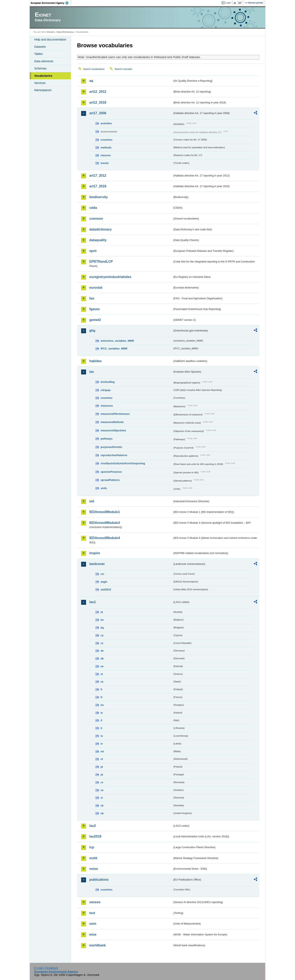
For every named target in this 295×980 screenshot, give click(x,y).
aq (91, 81)
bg (102, 628)
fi (101, 689)
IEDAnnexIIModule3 (105, 523)
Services (40, 83)
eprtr (93, 251)
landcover (97, 564)
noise (94, 869)
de (102, 651)
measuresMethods (112, 422)
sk (102, 805)
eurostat (96, 288)
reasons (106, 155)
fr (102, 697)
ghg (92, 331)
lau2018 (95, 836)
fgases (95, 309)
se (102, 790)
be (102, 620)
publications (99, 880)
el (102, 674)
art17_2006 (98, 113)
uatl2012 (106, 589)
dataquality (98, 240)
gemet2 (95, 320)
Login (228, 3)
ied (92, 501)
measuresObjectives (113, 430)
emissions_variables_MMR (117, 341)
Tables (39, 54)
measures (107, 406)
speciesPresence (111, 472)
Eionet (50, 32)
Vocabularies (43, 76)
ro (102, 782)
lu (102, 736)
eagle (104, 582)
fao (92, 298)
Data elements (44, 61)
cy (102, 635)
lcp (92, 847)
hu (102, 705)
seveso (95, 902)
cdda (93, 208)
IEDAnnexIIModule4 (105, 538)
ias (92, 372)
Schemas (40, 68)
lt (101, 728)
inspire (95, 553)
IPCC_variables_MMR (114, 349)
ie (102, 713)
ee (102, 666)
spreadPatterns (110, 480)
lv (102, 744)
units (104, 488)
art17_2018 (98, 186)
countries (107, 140)
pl (102, 767)
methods (106, 148)
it (101, 720)
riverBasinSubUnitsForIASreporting (123, 463)
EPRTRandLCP (101, 262)
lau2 (93, 826)
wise (93, 934)
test (92, 913)
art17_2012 (98, 176)
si (102, 798)
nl (102, 759)
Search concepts (123, 69)
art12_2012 (98, 92)
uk (102, 813)
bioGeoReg (108, 382)
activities (106, 123)
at (102, 612)
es (102, 682)
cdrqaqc (106, 390)
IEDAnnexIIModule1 (105, 512)
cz (102, 643)
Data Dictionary (65, 32)
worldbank (98, 945)
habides (95, 361)
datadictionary (100, 229)
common (96, 219)
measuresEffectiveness (115, 414)
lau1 (93, 602)
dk (102, 658)
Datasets (40, 47)
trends (105, 163)
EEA (51, 3)
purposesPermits (111, 447)
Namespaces (43, 90)
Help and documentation (50, 40)
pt (102, 775)
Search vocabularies (94, 69)
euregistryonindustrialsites (110, 277)
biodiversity (99, 197)
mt (102, 751)
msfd (93, 858)
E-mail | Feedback (46, 968)
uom (93, 924)
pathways (107, 439)
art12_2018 (98, 102)
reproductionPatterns (114, 455)
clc (102, 574)
